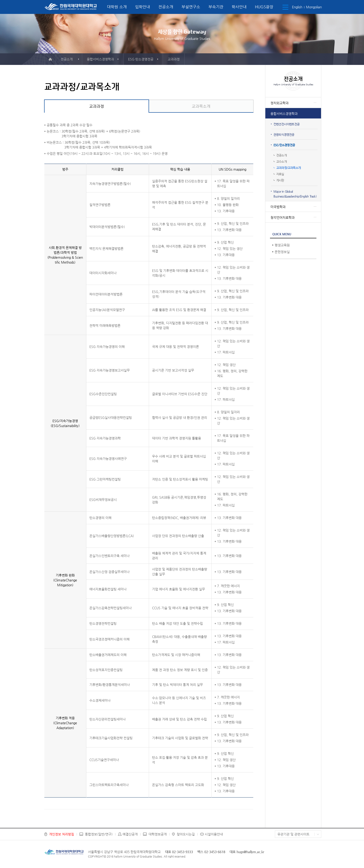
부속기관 (216, 7)
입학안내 (143, 7)
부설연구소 (191, 7)
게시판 (280, 180)
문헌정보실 (282, 252)
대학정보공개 (158, 834)
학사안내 (239, 7)
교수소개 (281, 161)
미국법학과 (278, 207)
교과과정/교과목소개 (288, 168)
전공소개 (166, 7)
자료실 (280, 174)
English (297, 7)
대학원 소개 (117, 7)
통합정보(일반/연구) (99, 834)
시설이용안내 (214, 834)
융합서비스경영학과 (284, 114)
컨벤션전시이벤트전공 (286, 124)
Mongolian (314, 7)
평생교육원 (282, 245)
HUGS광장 (264, 7)
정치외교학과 (279, 103)
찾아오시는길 (186, 834)
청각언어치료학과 (283, 217)
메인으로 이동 (50, 59)
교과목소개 (201, 106)
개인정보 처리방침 (62, 834)
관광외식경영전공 (284, 135)
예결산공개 (130, 834)
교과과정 (97, 106)
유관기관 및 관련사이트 (293, 834)
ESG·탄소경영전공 (284, 145)
